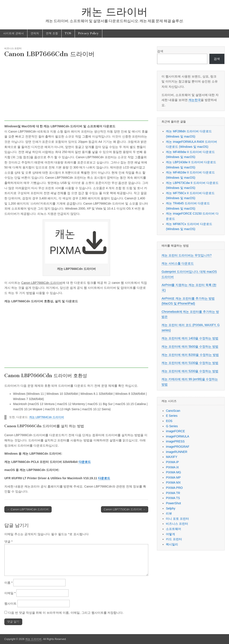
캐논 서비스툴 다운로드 (178, 263)
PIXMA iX (172, 467)
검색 (160, 51)
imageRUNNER (177, 452)
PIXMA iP (172, 462)
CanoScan (173, 411)
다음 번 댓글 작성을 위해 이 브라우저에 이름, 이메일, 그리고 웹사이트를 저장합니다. (66, 613)
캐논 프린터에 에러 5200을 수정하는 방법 (190, 371)
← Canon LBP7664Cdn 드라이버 (28, 509)
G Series (172, 426)
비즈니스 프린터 (13, 48)
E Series (172, 416)
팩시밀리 (172, 544)
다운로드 (85, 462)
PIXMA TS (173, 498)
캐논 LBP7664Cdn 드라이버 (47, 417)
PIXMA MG (173, 472)
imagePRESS (175, 441)
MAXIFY (172, 457)
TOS (68, 33)
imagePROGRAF (178, 447)
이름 (8, 583)
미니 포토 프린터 (177, 519)
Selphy (171, 508)
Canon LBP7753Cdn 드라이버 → (125, 509)
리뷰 (169, 513)
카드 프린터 (174, 539)
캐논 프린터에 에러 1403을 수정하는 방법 (190, 338)
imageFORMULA (178, 436)
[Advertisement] (76, 90)
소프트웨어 (173, 529)
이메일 (10, 593)
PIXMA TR (173, 493)
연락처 (35, 33)
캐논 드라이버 (114, 12)
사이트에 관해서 (14, 33)
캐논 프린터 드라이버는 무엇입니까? (186, 255)
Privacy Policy (88, 33)
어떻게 (170, 534)
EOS (169, 421)
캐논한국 (195, 100)
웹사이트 (10, 604)
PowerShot (173, 503)
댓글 (8, 541)
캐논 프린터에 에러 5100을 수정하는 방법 (190, 363)
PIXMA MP (173, 478)
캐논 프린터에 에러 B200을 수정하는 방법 (190, 355)
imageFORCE (175, 431)
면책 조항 (52, 33)
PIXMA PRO (174, 488)
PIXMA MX (173, 483)
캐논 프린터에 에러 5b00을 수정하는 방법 (190, 346)
